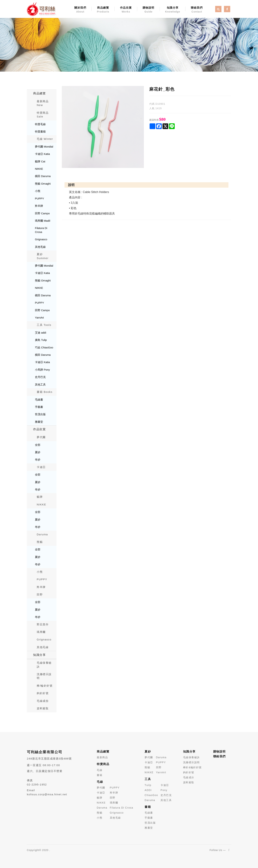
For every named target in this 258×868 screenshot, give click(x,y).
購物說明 (149, 10)
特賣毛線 (40, 124)
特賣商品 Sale (43, 115)
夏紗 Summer (43, 256)
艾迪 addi (41, 333)
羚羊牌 (39, 206)
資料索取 (43, 708)
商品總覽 (103, 10)
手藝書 (39, 407)
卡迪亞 (41, 467)
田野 (40, 595)
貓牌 (40, 497)
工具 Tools (44, 325)
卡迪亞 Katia (42, 154)
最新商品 (102, 757)
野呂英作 (43, 624)
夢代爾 (41, 437)
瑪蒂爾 (41, 632)
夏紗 (38, 452)
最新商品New (43, 103)
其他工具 (40, 384)
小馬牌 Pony (42, 370)
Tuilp (148, 785)
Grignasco (41, 239)
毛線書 (39, 400)
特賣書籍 (40, 132)
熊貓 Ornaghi (43, 184)
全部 (38, 445)
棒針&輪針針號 (192, 767)
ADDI (148, 790)
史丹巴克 (40, 377)
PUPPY (40, 198)
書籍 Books (45, 392)
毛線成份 (43, 701)
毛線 (100, 770)
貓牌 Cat (40, 161)
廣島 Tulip (41, 340)
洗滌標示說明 (44, 676)
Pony (164, 790)
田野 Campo (42, 213)
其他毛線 (40, 247)
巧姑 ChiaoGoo (44, 347)
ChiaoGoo (151, 795)
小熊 (38, 191)
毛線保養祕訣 (191, 757)
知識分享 (173, 10)
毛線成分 (189, 777)
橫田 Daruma (43, 176)
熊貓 (40, 542)
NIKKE (39, 169)
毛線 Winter (45, 139)
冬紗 (38, 460)
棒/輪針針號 (45, 686)
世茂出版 (40, 414)
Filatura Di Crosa (41, 230)
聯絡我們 (197, 10)
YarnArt (39, 318)
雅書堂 (39, 422)
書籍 (100, 775)
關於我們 (80, 10)
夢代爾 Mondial (44, 147)
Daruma (42, 534)
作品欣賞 (126, 10)
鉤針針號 (43, 693)
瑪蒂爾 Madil (43, 221)
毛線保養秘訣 (44, 665)
